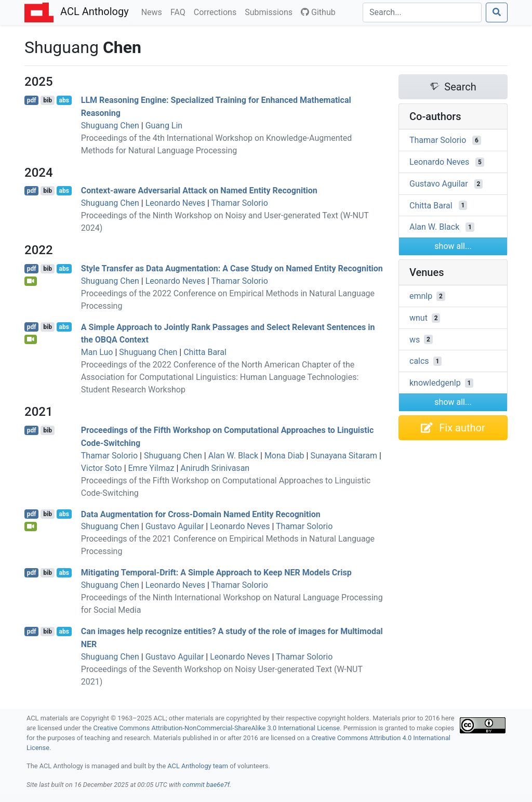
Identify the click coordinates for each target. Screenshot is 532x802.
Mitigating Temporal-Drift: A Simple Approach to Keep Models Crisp (216, 573)
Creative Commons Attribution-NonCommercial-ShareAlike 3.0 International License (217, 728)
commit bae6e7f (206, 785)
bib (48, 100)
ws (415, 339)
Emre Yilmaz (151, 468)
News (154, 11)
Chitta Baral (205, 352)
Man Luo (97, 352)
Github (318, 12)
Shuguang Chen (110, 126)
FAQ (180, 11)
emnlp (421, 296)
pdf (32, 100)
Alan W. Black (233, 456)
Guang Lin (164, 126)
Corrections (217, 11)
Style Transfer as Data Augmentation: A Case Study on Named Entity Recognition (232, 268)
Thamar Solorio (240, 203)
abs (64, 100)
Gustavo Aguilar (175, 526)
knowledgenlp (435, 383)
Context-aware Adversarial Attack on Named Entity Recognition (199, 190)
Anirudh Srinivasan (215, 468)
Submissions (271, 11)
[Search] (422, 12)
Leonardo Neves (175, 203)
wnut (418, 318)
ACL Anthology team (198, 766)
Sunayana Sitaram (344, 456)
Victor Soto (102, 468)
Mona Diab (284, 456)
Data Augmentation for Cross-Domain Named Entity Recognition (201, 514)
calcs (419, 361)
